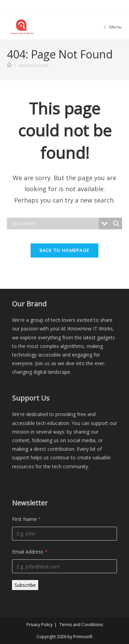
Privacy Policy (40, 625)
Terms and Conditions (81, 625)
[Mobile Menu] (113, 27)
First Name (26, 519)
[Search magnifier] (116, 223)
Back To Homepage (65, 250)
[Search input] (55, 223)
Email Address (30, 552)
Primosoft (83, 637)
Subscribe (25, 585)
